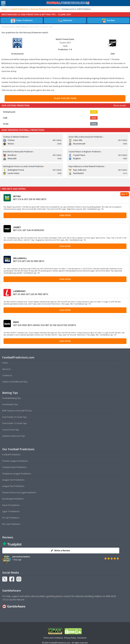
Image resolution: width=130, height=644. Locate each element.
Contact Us (7, 375)
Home (4, 9)
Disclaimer (82, 638)
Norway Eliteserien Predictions (45, 9)
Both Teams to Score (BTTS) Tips (17, 411)
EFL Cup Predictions (11, 524)
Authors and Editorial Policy (15, 382)
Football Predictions (19, 9)
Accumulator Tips (10, 404)
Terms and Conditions (53, 638)
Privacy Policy (70, 638)
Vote (94, 112)
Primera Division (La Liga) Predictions (19, 492)
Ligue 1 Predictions (11, 511)
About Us (7, 369)
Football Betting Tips (12, 398)
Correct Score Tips (11, 430)
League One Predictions (13, 480)
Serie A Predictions (11, 505)
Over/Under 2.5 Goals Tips (15, 417)
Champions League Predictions (17, 474)
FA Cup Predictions (11, 518)
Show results (120, 105)
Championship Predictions (14, 467)
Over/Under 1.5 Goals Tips (15, 423)
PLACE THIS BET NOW (65, 98)
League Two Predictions (13, 486)
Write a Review (60, 550)
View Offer (65, 215)
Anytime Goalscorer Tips (14, 436)
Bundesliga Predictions (13, 499)
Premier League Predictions (15, 461)
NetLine (20, 600)
